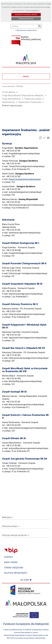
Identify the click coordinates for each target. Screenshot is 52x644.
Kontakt (9, 557)
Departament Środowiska (30, 102)
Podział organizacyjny (12, 106)
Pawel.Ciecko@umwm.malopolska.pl (25, 179)
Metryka (7, 517)
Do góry (26, 580)
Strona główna (9, 92)
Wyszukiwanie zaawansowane (26, 30)
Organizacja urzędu (33, 99)
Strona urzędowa (14, 568)
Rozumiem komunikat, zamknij (26, 15)
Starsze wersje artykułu (15, 535)
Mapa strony (11, 563)
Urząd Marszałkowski (11, 99)
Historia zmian (10, 526)
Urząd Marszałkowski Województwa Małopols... (23, 96)
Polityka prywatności (26, 19)
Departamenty (9, 102)
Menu (26, 76)
